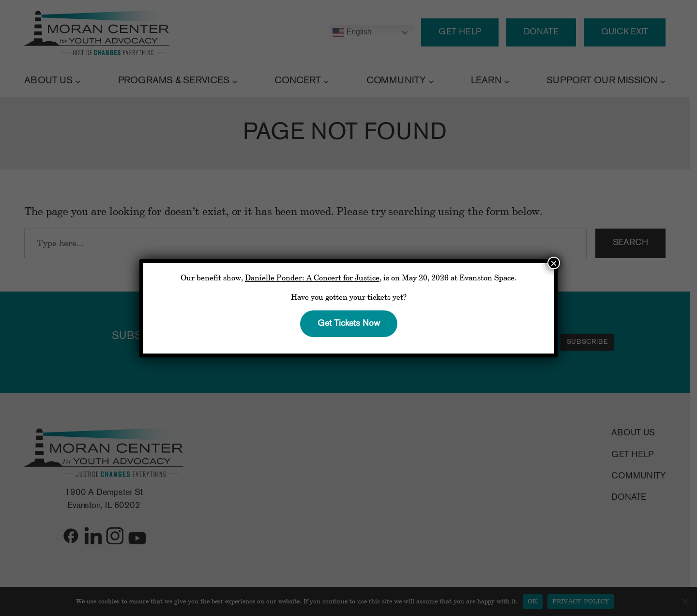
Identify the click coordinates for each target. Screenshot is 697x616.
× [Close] (554, 263)
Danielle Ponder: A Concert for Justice (312, 277)
